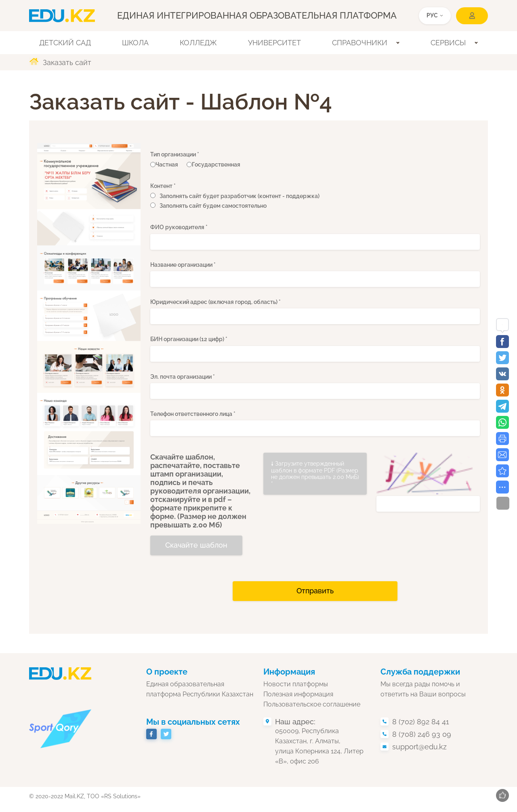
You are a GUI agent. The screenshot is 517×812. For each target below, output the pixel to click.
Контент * (163, 186)
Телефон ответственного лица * (193, 414)
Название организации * (183, 265)
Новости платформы (296, 684)
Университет (274, 43)
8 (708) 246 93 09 (422, 734)
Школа (135, 43)
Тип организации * (175, 154)
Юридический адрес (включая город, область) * (215, 302)
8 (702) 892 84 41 (421, 722)
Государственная (213, 165)
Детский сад (65, 43)
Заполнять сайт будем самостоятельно (213, 206)
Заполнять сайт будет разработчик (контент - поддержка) (240, 196)
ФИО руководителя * (179, 227)
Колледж (198, 43)
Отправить (315, 591)
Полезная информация (298, 694)
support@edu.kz (419, 747)
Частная (164, 165)
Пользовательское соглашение (312, 704)
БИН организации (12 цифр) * (189, 339)
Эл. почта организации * (183, 377)
